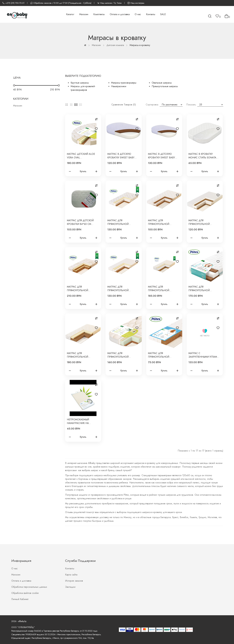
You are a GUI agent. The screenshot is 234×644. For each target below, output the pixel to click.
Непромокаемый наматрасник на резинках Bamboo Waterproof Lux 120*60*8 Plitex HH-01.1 (83, 421)
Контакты (70, 568)
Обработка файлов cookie (25, 593)
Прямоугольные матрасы (165, 86)
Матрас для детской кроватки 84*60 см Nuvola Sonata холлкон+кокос (80, 222)
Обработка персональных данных (29, 587)
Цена (17, 78)
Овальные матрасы (162, 83)
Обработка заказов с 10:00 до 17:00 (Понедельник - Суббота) (61, 3)
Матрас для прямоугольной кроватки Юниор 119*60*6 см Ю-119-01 (161, 355)
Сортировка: (152, 105)
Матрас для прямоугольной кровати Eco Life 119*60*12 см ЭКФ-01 (120, 222)
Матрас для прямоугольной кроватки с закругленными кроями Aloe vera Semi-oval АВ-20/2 (123, 355)
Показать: (191, 105)
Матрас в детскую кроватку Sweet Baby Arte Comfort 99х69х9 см (121, 156)
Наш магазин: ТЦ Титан (109, 3)
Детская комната (115, 45)
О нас (14, 568)
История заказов (74, 581)
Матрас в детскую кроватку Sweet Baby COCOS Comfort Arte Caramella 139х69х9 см (163, 156)
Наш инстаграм (136, 3)
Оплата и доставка (21, 581)
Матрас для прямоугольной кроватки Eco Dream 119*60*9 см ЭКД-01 (121, 289)
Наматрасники (119, 86)
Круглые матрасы (80, 83)
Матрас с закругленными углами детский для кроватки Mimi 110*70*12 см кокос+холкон (204, 355)
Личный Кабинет (20, 599)
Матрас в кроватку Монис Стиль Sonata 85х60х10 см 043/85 (202, 156)
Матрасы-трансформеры (124, 83)
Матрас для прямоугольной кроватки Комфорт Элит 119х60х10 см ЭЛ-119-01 (83, 355)
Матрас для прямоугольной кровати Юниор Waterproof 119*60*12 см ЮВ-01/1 (205, 222)
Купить (83, 171)
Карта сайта (71, 575)
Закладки (70, 587)
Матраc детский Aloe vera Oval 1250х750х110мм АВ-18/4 (81, 156)
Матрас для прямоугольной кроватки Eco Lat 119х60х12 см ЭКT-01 (160, 289)
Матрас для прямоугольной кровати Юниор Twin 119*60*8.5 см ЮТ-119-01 (162, 222)
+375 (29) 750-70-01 (13, 3)
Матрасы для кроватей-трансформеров (83, 88)
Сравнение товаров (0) (124, 105)
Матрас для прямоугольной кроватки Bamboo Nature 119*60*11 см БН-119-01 (79, 289)
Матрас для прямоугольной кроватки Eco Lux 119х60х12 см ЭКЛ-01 (201, 289)
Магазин (96, 45)
